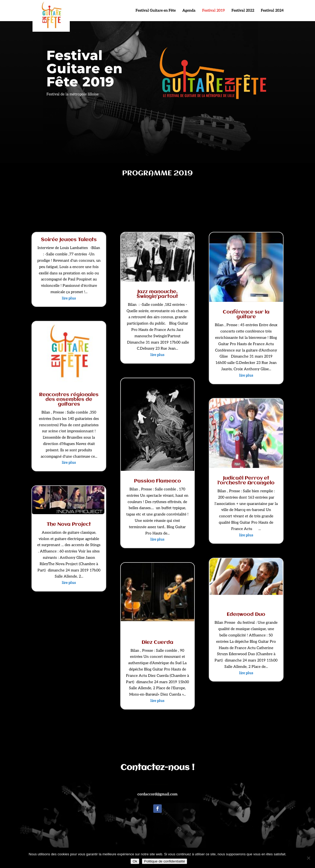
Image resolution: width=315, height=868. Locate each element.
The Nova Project (69, 524)
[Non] (308, 858)
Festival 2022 (243, 11)
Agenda (189, 11)
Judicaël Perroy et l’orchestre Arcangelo (246, 481)
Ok (135, 861)
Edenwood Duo (246, 614)
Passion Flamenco (157, 481)
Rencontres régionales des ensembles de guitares (69, 400)
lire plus (69, 298)
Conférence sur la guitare (246, 315)
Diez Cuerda (157, 642)
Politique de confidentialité (165, 861)
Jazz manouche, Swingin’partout (157, 294)
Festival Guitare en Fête (156, 11)
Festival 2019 (214, 11)
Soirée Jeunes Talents (69, 240)
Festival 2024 (272, 11)
